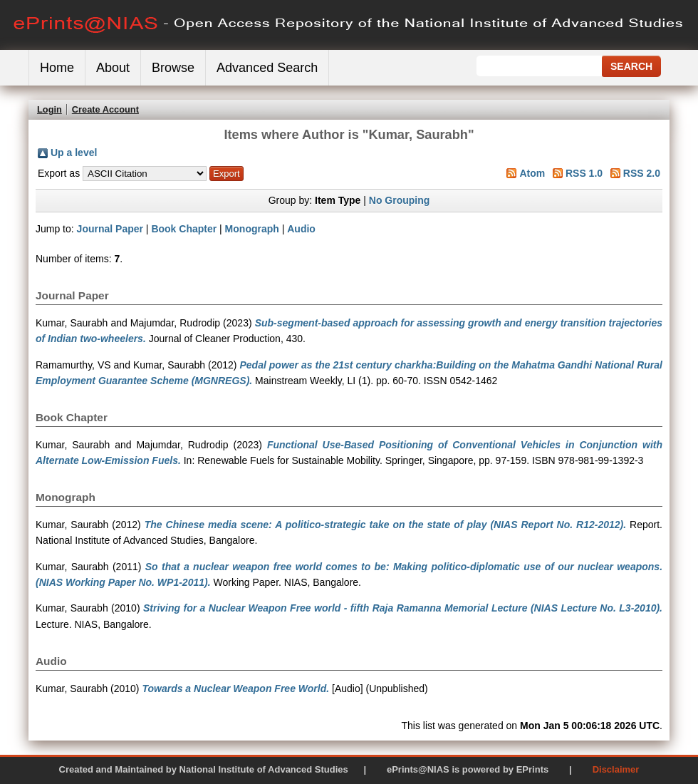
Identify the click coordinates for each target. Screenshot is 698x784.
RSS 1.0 (584, 173)
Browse (173, 68)
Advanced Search (267, 68)
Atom (532, 173)
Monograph (252, 229)
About (113, 68)
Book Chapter (184, 229)
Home (57, 68)
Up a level (74, 153)
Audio (301, 229)
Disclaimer (616, 769)
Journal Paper (110, 229)
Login (50, 109)
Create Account (105, 109)
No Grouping (400, 200)
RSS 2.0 (642, 173)
